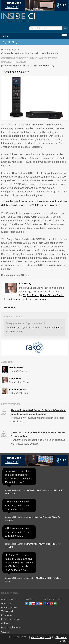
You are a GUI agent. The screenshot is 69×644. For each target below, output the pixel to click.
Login (17, 327)
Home (4, 50)
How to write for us (11, 627)
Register (58, 327)
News (14, 50)
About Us (6, 603)
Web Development (41, 637)
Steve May (48, 66)
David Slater (16, 367)
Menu (5, 36)
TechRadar (33, 295)
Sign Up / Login (11, 42)
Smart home (11, 72)
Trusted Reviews (13, 299)
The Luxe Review (37, 299)
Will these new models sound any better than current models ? (17, 505)
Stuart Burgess (18, 389)
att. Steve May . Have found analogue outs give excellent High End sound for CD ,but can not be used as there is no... (19, 563)
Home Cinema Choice (52, 295)
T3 (24, 295)
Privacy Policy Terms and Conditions (9, 611)
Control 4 (24, 72)
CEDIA (5, 632)
